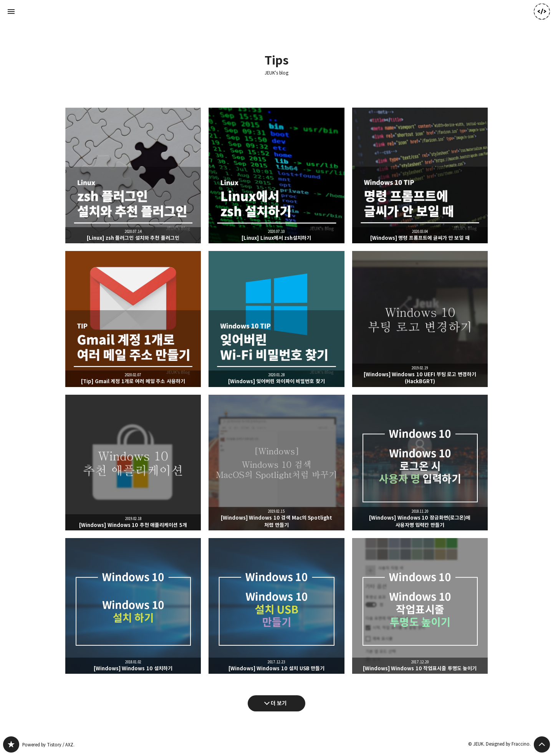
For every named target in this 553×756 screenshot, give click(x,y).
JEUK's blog (276, 73)
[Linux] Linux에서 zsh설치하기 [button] (276, 175)
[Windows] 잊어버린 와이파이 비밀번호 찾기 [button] (276, 319)
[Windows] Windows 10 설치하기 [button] (133, 606)
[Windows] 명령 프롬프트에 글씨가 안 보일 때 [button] (420, 175)
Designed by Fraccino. (508, 744)
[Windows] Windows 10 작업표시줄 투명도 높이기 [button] (420, 606)
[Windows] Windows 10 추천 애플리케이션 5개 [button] (133, 463)
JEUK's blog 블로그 (11, 744)
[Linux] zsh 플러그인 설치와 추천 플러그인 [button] (133, 175)
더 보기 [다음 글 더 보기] (279, 703)
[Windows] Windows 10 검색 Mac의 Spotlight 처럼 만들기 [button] (276, 463)
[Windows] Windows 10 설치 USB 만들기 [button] (276, 606)
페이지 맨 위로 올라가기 (542, 744)
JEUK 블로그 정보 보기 (542, 12)
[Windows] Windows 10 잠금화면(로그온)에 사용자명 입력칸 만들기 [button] (420, 463)
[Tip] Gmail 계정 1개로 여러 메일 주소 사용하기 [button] (133, 319)
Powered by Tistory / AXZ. (48, 745)
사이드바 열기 (11, 12)
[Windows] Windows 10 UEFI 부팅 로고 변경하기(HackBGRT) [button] (420, 319)
